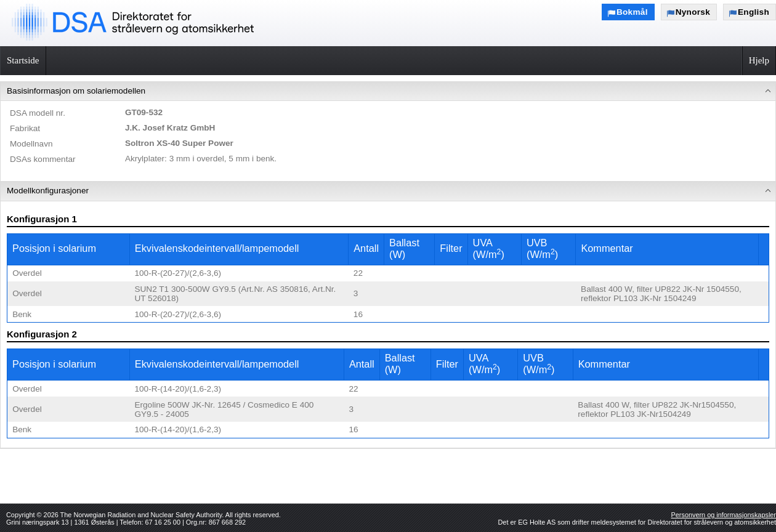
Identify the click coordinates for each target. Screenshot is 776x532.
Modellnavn (31, 144)
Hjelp (759, 60)
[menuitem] (388, 132)
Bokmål (632, 12)
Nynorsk (693, 12)
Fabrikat (25, 128)
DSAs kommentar (43, 159)
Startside (23, 60)
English (754, 12)
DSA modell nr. (38, 113)
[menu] (388, 265)
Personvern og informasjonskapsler (724, 515)
